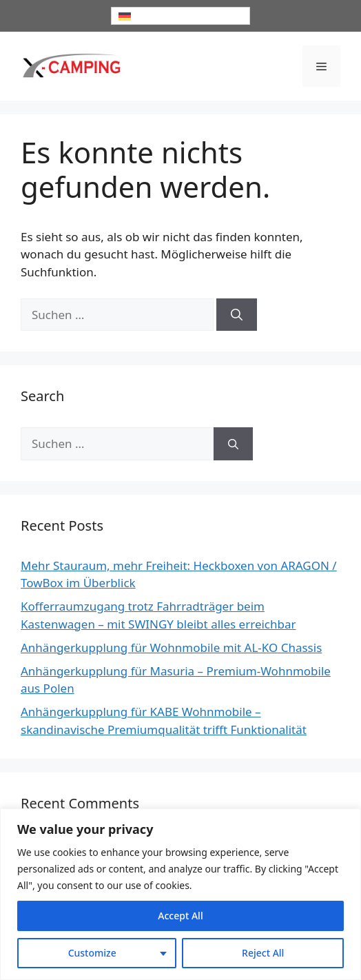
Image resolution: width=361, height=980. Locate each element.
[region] (180, 894)
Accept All (180, 916)
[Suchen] (237, 315)
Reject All (263, 953)
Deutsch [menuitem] (152, 16)
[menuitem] (180, 16)
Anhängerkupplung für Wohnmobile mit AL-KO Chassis (171, 647)
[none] (180, 16)
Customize (92, 953)
